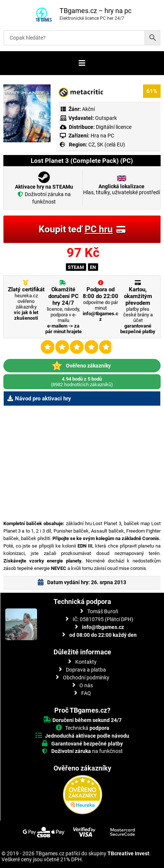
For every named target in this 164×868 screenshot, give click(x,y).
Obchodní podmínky (86, 678)
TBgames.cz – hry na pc (95, 11)
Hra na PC (102, 136)
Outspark (106, 118)
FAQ (86, 693)
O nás (86, 685)
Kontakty (86, 662)
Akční (88, 109)
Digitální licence (113, 127)
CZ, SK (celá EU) (107, 145)
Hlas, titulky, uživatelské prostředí (122, 189)
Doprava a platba (86, 670)
